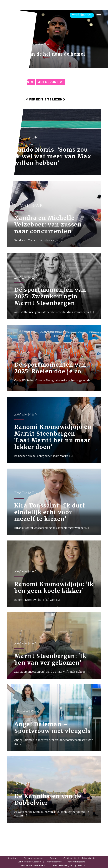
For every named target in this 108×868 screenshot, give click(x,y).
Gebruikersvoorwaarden (29, 862)
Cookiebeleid (70, 858)
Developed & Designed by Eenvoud (69, 865)
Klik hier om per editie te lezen (36, 99)
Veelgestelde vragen (34, 858)
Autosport (48, 82)
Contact (54, 858)
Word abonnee (82, 15)
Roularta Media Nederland (33, 865)
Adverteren (13, 858)
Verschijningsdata (76, 862)
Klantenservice (54, 862)
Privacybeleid (88, 858)
